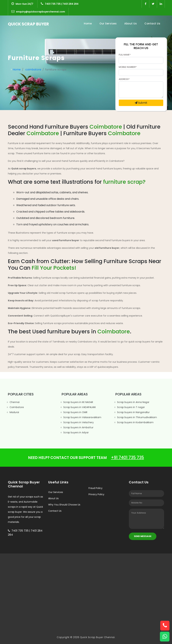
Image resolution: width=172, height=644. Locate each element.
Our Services (108, 24)
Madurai (13, 412)
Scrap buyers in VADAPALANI (79, 407)
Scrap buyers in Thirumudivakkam (136, 417)
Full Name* (125, 55)
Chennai (14, 402)
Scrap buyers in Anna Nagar (132, 402)
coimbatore (33, 70)
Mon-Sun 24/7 (22, 4)
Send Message (143, 536)
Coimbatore (16, 407)
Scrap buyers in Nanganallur (133, 412)
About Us (131, 24)
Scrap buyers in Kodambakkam (134, 422)
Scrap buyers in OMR (74, 412)
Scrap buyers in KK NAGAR (77, 402)
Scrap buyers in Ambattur (78, 427)
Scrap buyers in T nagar (130, 407)
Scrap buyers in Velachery (78, 422)
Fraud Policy (95, 488)
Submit (141, 103)
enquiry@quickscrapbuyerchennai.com (38, 12)
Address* (124, 79)
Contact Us (152, 24)
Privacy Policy (96, 494)
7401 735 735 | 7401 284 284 (60, 4)
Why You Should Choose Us (64, 505)
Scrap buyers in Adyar (75, 432)
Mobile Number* (128, 67)
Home (88, 24)
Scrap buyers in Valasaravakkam (81, 417)
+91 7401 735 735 (127, 458)
